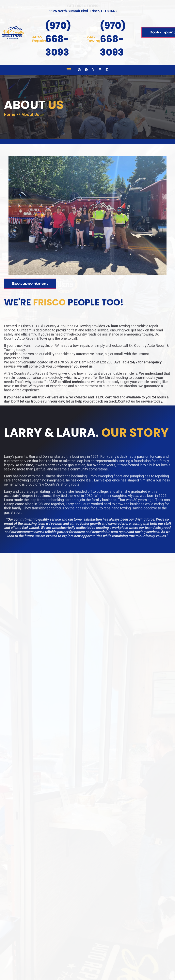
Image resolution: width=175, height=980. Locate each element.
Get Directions (83, 6)
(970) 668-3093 (58, 39)
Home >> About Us (22, 114)
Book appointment (30, 284)
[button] (69, 70)
